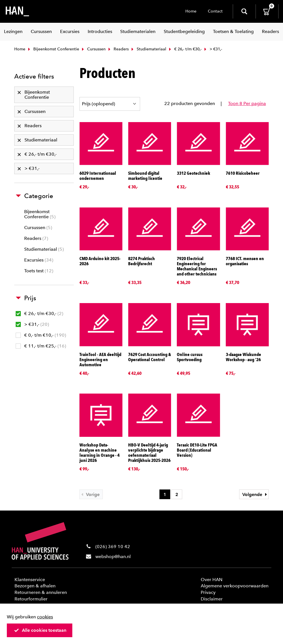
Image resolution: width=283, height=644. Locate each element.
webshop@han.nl (113, 556)
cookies (45, 617)
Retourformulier (31, 599)
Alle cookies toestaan (40, 630)
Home (191, 11)
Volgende (255, 494)
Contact (215, 11)
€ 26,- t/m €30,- (185, 49)
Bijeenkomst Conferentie (53, 49)
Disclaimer (212, 599)
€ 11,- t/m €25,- (41, 346)
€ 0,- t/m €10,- (41, 335)
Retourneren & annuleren (41, 592)
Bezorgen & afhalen (35, 586)
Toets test (39, 271)
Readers (118, 49)
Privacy (208, 592)
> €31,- (32, 324)
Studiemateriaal (148, 49)
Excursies (39, 260)
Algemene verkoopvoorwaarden (235, 586)
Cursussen (93, 49)
